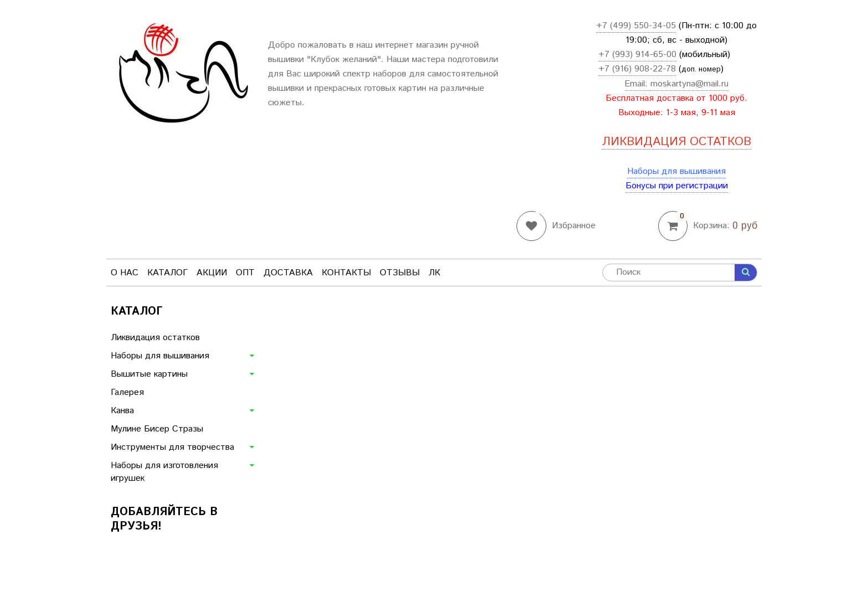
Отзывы (400, 273)
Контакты (346, 273)
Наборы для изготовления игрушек (164, 472)
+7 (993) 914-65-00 (637, 55)
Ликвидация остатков (155, 338)
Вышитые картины (149, 374)
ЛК (434, 273)
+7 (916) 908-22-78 (637, 69)
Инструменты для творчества (172, 447)
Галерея (127, 392)
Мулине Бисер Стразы (157, 429)
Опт (245, 273)
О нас (125, 273)
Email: (637, 84)
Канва (122, 411)
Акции (212, 273)
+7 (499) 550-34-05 (636, 26)
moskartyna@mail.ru (689, 84)
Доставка (288, 273)
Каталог (167, 273)
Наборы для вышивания (676, 171)
